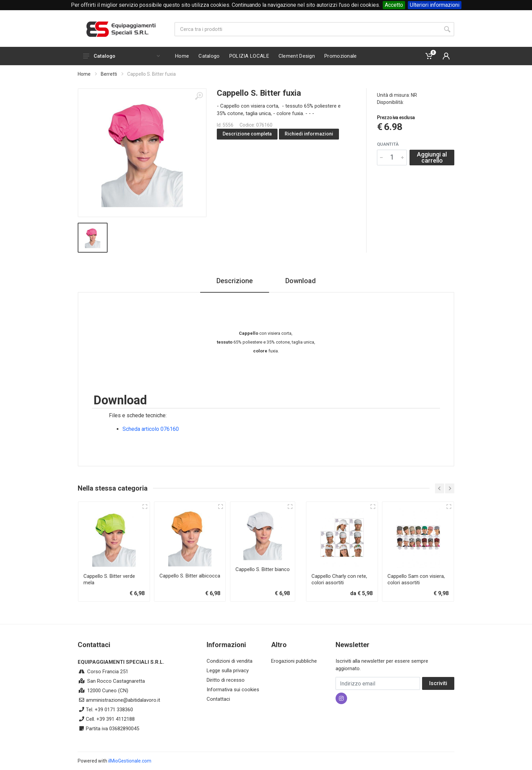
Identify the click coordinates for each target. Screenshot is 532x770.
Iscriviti (438, 683)
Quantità (388, 144)
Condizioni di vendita (230, 661)
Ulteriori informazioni (435, 5)
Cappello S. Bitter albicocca (190, 576)
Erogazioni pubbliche (294, 661)
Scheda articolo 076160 (151, 429)
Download (301, 281)
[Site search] (307, 29)
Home (84, 74)
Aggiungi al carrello (432, 157)
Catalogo (121, 56)
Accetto (394, 5)
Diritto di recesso (226, 680)
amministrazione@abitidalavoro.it (123, 700)
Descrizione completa (247, 134)
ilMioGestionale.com (130, 761)
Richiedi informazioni (309, 134)
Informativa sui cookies (233, 690)
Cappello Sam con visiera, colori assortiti (416, 579)
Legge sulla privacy (228, 671)
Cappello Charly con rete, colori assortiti (339, 579)
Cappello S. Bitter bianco (263, 569)
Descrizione (235, 281)
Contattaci (218, 699)
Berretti (109, 74)
